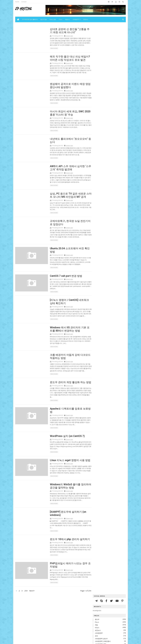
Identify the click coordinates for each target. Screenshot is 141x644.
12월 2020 (101, 161)
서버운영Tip (76, 19)
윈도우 (97, 50)
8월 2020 (100, 251)
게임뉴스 (68, 19)
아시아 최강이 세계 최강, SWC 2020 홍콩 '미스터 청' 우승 (111, 180)
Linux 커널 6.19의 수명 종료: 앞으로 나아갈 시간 (109, 126)
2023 (97, 151)
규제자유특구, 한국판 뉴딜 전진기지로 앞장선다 (111, 196)
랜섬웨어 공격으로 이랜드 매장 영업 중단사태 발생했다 (111, 176)
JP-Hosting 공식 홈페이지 (30, 19)
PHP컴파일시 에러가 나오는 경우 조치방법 (110, 242)
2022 (97, 153)
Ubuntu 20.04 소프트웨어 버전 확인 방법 (111, 200)
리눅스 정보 (53, 19)
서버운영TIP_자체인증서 (103, 72)
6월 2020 (100, 257)
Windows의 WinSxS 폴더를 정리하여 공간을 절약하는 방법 (111, 230)
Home (17, 2)
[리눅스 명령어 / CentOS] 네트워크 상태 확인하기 (111, 206)
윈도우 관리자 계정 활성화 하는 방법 (65, 386)
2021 (97, 156)
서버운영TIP (99, 64)
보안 (96, 66)
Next (32, 592)
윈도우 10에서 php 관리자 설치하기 (65, 541)
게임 (96, 56)
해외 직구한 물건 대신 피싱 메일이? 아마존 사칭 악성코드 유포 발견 (110, 171)
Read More (49, 49)
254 (26, 592)
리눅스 (97, 58)
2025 (97, 146)
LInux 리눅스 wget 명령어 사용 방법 (65, 463)
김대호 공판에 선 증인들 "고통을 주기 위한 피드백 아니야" (110, 167)
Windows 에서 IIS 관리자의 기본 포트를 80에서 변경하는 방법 (110, 211)
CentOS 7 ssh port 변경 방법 (61, 279)
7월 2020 (100, 254)
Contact (24, 2)
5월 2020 (100, 259)
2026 (97, 143)
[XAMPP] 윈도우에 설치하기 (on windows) (108, 234)
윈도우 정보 (44, 19)
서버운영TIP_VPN (100, 75)
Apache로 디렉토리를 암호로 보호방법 (110, 221)
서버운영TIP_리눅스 (101, 77)
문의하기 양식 (120, 268)
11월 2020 (101, 164)
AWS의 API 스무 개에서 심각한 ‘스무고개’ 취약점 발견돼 (111, 187)
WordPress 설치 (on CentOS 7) (63, 438)
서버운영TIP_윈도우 (101, 69)
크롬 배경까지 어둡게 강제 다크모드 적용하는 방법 (111, 215)
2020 (97, 159)
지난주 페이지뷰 (98, 268)
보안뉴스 (86, 19)
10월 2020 (101, 246)
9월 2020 (100, 249)
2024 (97, 148)
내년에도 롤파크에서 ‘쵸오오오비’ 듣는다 (110, 184)
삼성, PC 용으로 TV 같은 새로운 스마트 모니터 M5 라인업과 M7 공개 (111, 192)
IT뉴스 (61, 19)
